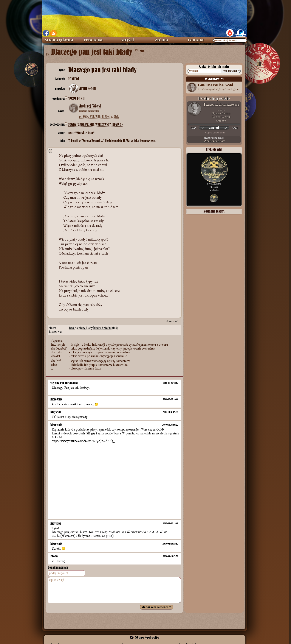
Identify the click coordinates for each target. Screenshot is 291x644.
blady (90, 328)
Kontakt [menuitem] (196, 40)
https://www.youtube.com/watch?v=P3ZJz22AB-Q (82, 441)
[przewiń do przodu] (225, 128)
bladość (98, 328)
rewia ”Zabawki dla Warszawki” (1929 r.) (95, 124)
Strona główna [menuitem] (59, 40)
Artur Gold (88, 89)
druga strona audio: (214, 140)
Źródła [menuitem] (162, 40)
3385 (218, 117)
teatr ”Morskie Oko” (82, 133)
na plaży (80, 328)
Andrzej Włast (90, 106)
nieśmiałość (111, 328)
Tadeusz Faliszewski (221, 105)
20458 (228, 117)
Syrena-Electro (221, 113)
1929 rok (221, 121)
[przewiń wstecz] (203, 128)
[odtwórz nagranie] (214, 128)
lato (72, 328)
